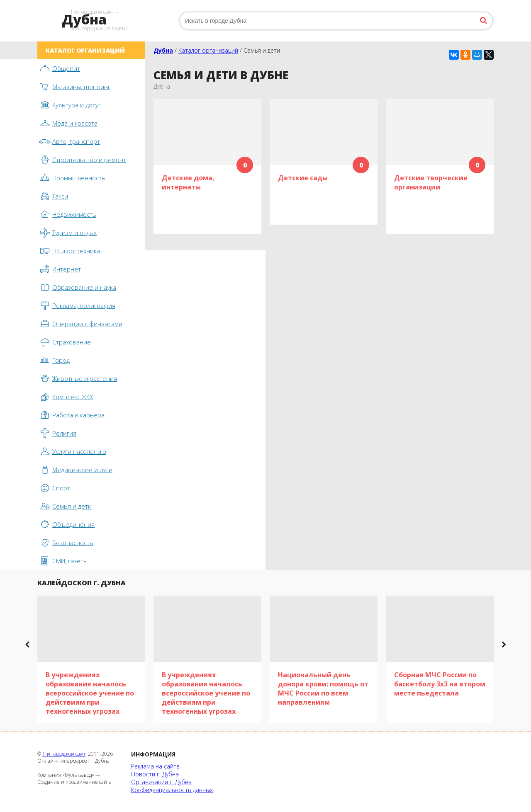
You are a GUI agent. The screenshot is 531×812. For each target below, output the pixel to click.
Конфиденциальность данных (172, 790)
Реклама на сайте (155, 766)
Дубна (163, 50)
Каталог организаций (208, 50)
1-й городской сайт (64, 754)
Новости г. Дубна (155, 774)
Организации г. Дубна (161, 782)
